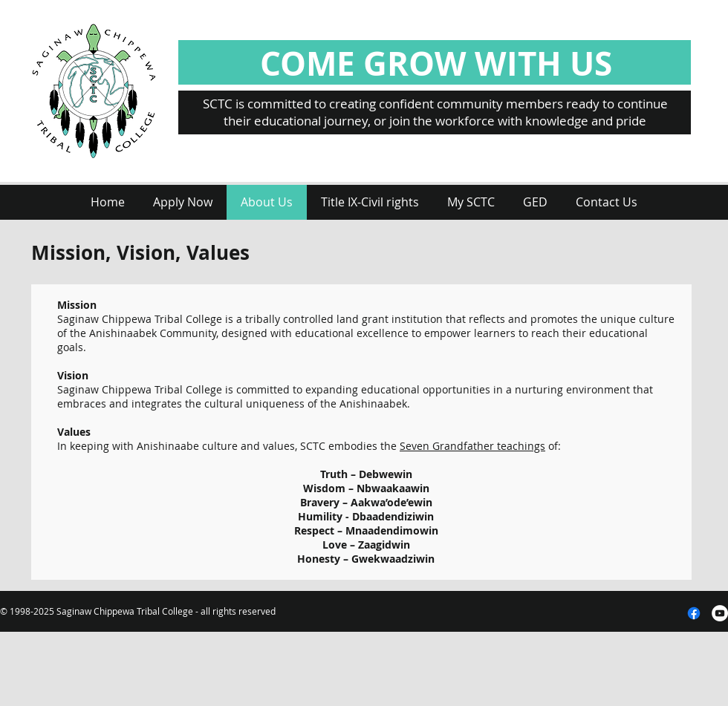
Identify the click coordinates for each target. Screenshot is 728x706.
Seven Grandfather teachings (472, 446)
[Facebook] (694, 613)
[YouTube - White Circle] (720, 613)
